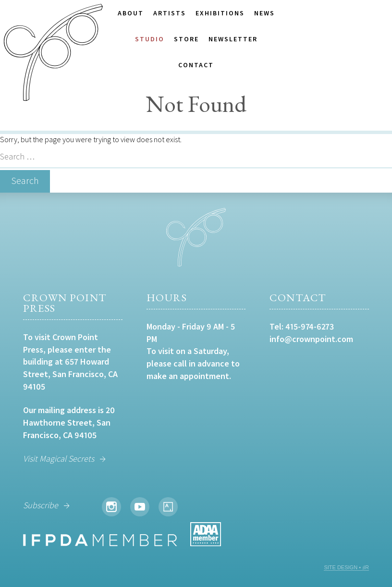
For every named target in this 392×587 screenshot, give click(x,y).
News (264, 13)
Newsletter (233, 39)
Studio (150, 39)
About (131, 13)
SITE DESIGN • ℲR (346, 567)
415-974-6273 (310, 326)
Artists (170, 13)
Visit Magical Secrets (59, 459)
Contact (196, 65)
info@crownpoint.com (311, 339)
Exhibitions (220, 13)
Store (186, 39)
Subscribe (41, 505)
